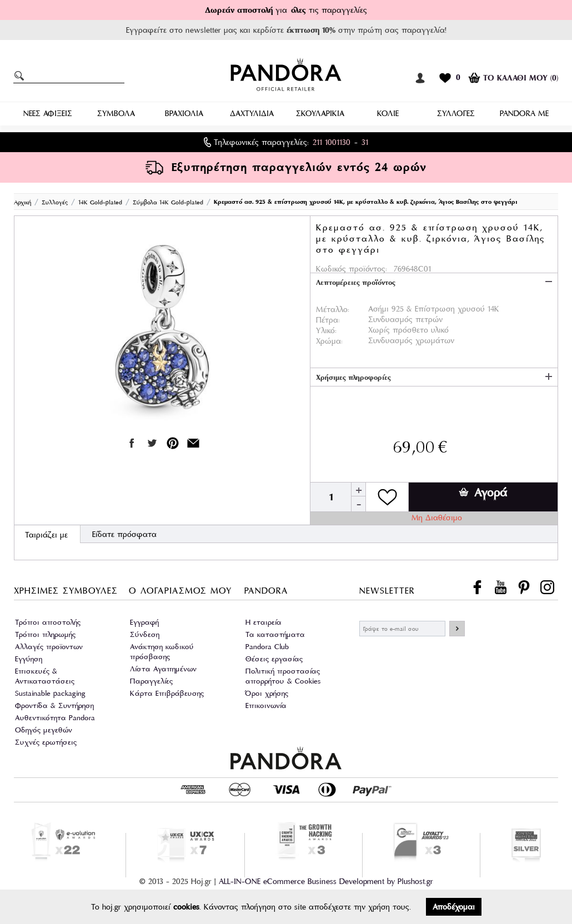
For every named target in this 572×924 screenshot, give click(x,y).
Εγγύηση (29, 659)
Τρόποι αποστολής (48, 622)
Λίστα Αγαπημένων (163, 669)
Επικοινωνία (266, 705)
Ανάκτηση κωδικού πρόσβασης (162, 652)
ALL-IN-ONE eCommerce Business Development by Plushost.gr (326, 881)
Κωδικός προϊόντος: (352, 269)
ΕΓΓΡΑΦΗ (457, 629)
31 (365, 142)
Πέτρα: (328, 320)
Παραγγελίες (151, 681)
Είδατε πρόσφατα (124, 534)
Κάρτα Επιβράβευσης (167, 693)
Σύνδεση (145, 634)
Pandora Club (267, 647)
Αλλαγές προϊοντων (49, 647)
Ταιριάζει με (46, 535)
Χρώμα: (329, 341)
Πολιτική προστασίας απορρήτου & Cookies (283, 676)
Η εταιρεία (264, 622)
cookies (186, 907)
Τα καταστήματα (275, 634)
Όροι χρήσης (267, 693)
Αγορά (483, 493)
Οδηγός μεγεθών (44, 730)
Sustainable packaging (50, 693)
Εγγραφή (144, 622)
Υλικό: (326, 330)
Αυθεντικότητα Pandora (55, 718)
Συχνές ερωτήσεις (46, 742)
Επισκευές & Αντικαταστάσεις (45, 676)
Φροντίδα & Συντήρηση (54, 705)
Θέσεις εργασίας (274, 659)
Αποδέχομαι (454, 907)
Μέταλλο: (333, 309)
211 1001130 (332, 142)
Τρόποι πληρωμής (45, 634)
